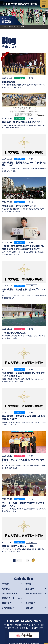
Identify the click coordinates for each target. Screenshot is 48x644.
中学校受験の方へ (10, 593)
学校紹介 (6, 584)
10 (28, 560)
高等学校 (6, 589)
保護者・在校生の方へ (11, 598)
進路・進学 (30, 589)
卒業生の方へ (8, 603)
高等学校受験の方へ (34, 593)
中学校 (28, 584)
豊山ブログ (30, 603)
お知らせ (29, 608)
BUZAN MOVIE (9, 608)
